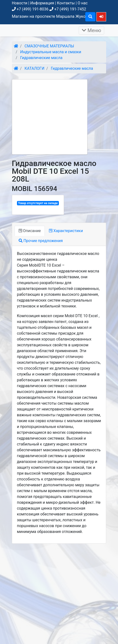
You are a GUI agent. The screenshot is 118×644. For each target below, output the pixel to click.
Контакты (66, 3)
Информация (42, 3)
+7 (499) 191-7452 (68, 9)
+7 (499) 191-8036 (30, 9)
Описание (30, 231)
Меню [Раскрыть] (91, 30)
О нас (83, 3)
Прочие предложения (41, 241)
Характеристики (66, 231)
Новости (20, 3)
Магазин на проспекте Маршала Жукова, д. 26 (57, 16)
